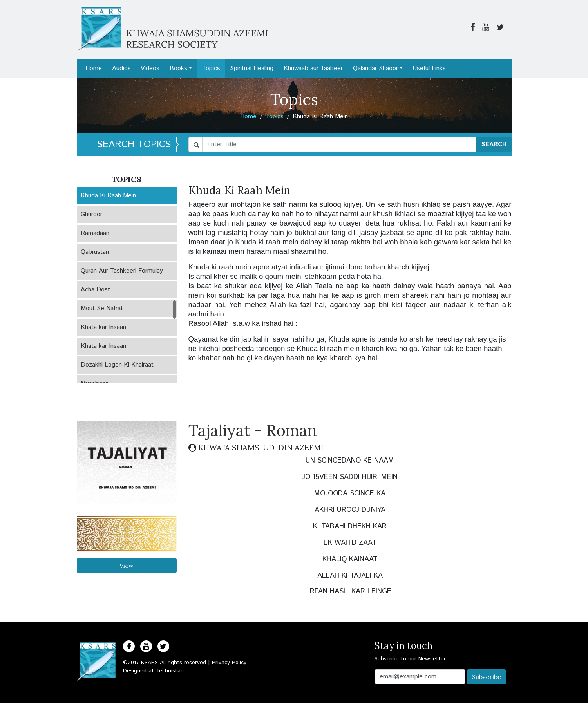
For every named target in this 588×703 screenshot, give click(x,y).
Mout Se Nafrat (102, 308)
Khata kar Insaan (103, 327)
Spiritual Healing (252, 68)
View (127, 566)
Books (178, 68)
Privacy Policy (229, 663)
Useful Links (429, 68)
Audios (121, 68)
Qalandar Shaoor (375, 68)
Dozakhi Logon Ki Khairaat (117, 365)
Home (94, 68)
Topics (211, 68)
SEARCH (494, 144)
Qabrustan (95, 252)
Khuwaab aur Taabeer (313, 68)
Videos (150, 68)
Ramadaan (95, 233)
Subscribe (487, 677)
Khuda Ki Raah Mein (108, 196)
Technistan (170, 671)
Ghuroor (91, 214)
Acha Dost (95, 290)
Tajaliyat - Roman (253, 430)
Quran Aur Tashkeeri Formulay (122, 271)
